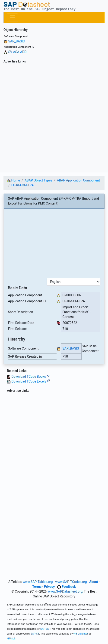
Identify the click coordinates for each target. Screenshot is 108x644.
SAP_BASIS (16, 41)
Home (13, 180)
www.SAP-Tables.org (38, 582)
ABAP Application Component (78, 180)
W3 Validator (81, 634)
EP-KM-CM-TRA (23, 185)
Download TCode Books (30, 377)
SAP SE (45, 629)
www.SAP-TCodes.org (71, 582)
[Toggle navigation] (12, 17)
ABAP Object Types (38, 180)
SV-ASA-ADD (17, 52)
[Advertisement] (54, 119)
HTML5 (11, 639)
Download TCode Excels (30, 381)
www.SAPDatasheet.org (65, 591)
